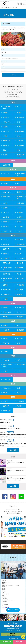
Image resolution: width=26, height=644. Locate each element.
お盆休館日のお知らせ (5, 422)
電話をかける (19, 642)
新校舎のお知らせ (11, 441)
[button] (1, 517)
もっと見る (13, 450)
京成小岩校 (10, 440)
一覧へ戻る (13, 75)
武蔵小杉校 (10, 432)
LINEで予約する (6, 642)
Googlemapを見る (14, 610)
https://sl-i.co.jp (5, 607)
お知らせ (10, 420)
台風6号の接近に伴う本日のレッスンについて (10, 429)
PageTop (23, 638)
